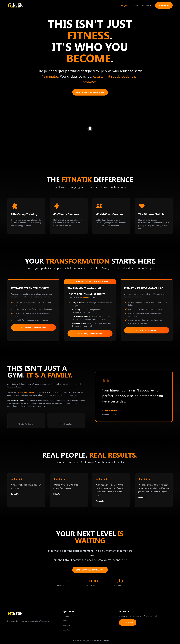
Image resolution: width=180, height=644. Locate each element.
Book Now (67, 630)
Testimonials (146, 5)
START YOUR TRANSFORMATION (90, 92)
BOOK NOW (164, 5)
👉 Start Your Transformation (33, 327)
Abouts (66, 621)
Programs (125, 5)
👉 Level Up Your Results (147, 330)
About (135, 5)
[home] (16, 5)
